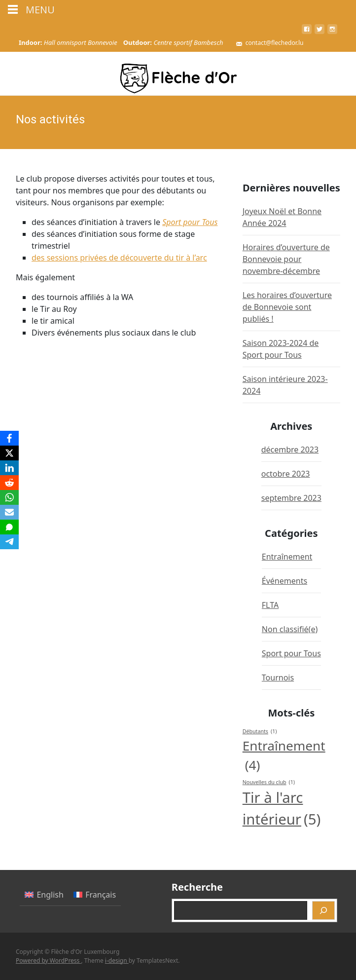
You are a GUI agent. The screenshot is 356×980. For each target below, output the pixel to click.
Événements (285, 581)
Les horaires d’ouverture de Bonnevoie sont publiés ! (287, 307)
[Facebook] (9, 438)
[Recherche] (323, 910)
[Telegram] (9, 542)
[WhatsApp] (9, 497)
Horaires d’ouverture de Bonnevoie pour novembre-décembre (286, 259)
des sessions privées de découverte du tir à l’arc (119, 258)
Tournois (278, 678)
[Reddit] (9, 483)
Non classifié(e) (290, 629)
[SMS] (9, 527)
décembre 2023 (290, 450)
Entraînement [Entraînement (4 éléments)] (284, 756)
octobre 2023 (286, 474)
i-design (117, 961)
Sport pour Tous (190, 222)
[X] (9, 453)
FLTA (270, 605)
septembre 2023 (291, 498)
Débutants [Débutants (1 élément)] (260, 731)
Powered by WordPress (48, 961)
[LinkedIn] (9, 468)
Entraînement (287, 557)
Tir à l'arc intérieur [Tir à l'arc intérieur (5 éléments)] (282, 809)
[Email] (9, 512)
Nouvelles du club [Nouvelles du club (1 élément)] (269, 782)
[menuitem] (44, 895)
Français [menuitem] (101, 895)
